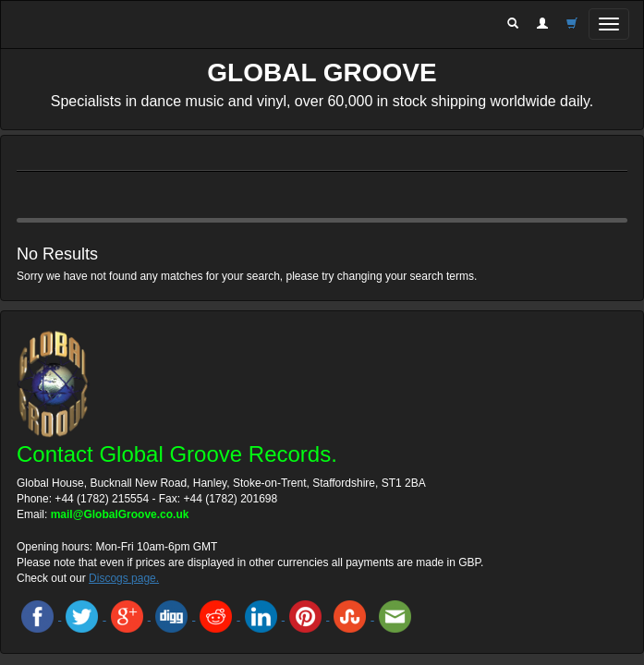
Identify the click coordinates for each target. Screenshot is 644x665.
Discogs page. (124, 578)
